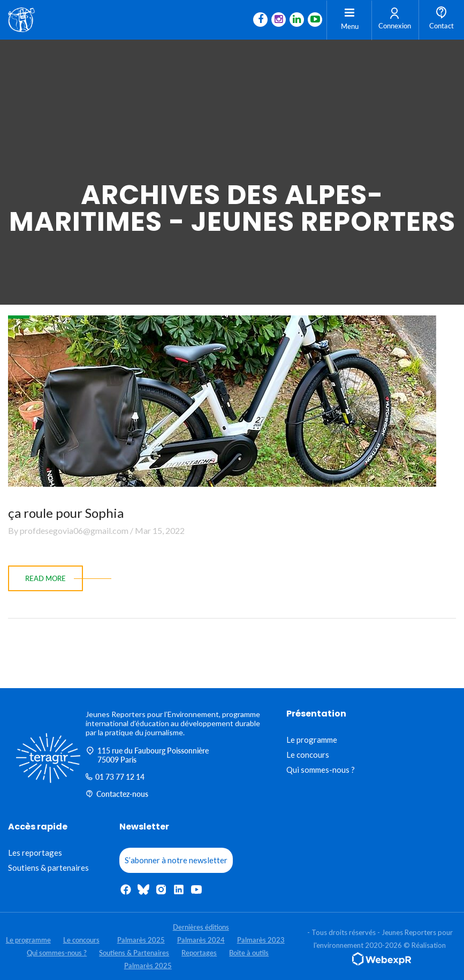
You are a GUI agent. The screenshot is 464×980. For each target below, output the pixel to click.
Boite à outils (249, 953)
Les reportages (35, 853)
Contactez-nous (117, 794)
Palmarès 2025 (141, 940)
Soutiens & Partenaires (134, 953)
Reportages (199, 953)
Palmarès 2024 (201, 940)
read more (45, 578)
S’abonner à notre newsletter (176, 860)
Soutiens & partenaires (48, 868)
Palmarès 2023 (261, 940)
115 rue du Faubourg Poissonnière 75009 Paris (147, 755)
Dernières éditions (201, 927)
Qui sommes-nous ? (321, 770)
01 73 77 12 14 (115, 777)
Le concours (308, 755)
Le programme (312, 740)
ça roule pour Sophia (66, 513)
